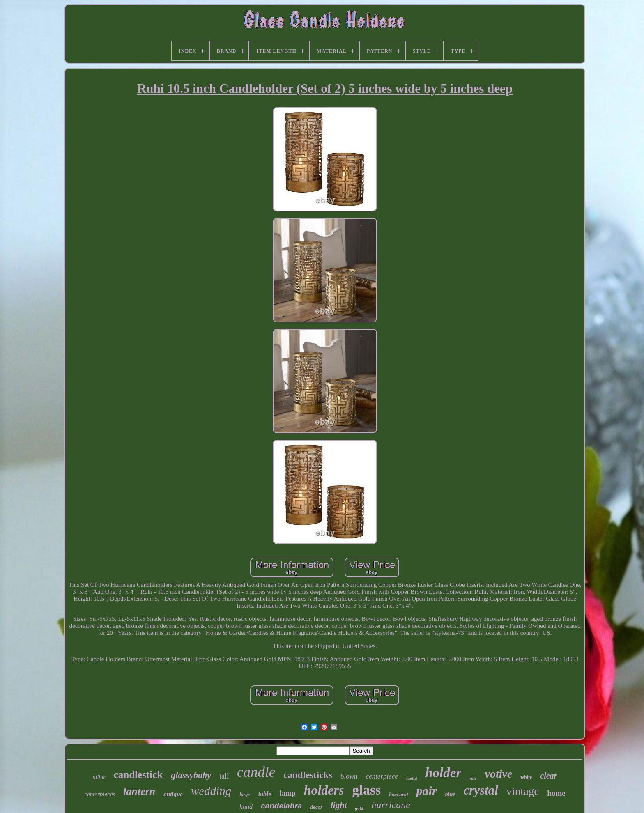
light (339, 805)
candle (256, 772)
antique (173, 794)
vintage (523, 791)
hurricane (391, 805)
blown (349, 776)
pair (427, 791)
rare (473, 778)
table (265, 794)
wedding (211, 791)
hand (246, 807)
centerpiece (382, 776)
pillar (99, 777)
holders (324, 790)
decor (316, 807)
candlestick (138, 775)
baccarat (398, 794)
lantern (139, 791)
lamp (288, 793)
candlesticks (308, 775)
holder (443, 773)
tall (224, 776)
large (245, 795)
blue (450, 794)
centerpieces (100, 794)
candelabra (281, 806)
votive (498, 774)
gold (359, 808)
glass (366, 790)
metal (412, 778)
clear (549, 776)
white (526, 777)
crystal (481, 790)
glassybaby (191, 775)
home (556, 793)
